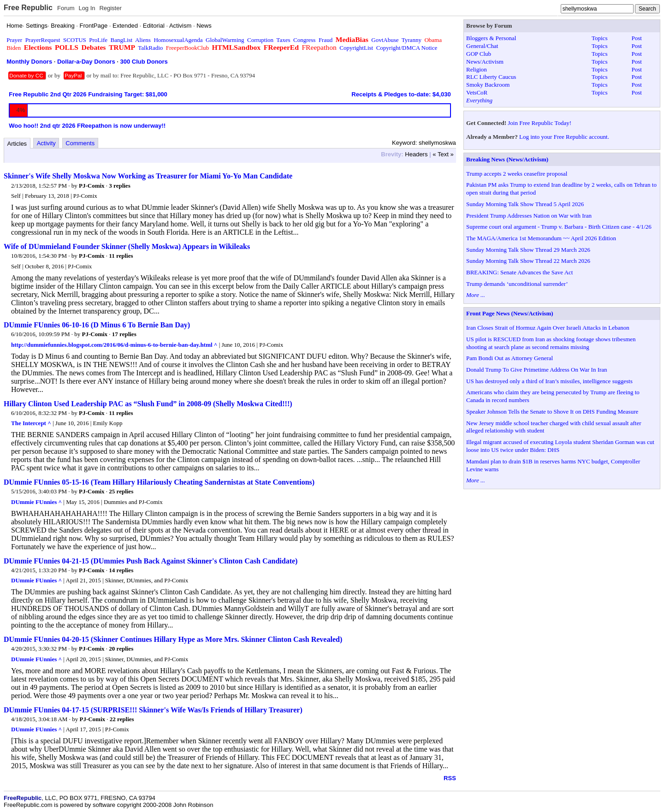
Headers (416, 154)
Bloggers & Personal (491, 38)
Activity (46, 143)
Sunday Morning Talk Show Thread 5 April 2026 (525, 204)
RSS (450, 778)
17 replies (124, 334)
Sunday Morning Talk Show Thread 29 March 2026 (528, 250)
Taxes (283, 40)
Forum (66, 8)
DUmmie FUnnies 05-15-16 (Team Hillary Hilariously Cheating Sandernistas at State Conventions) (159, 482)
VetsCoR (477, 92)
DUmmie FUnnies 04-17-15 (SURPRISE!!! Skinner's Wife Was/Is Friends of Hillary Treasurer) (153, 710)
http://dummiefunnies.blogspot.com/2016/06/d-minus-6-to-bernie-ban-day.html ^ (114, 345)
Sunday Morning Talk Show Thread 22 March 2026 (528, 261)
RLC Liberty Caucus (491, 77)
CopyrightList (356, 48)
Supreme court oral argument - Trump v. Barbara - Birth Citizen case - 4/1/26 (559, 227)
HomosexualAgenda (178, 40)
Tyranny (412, 40)
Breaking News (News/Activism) (507, 159)
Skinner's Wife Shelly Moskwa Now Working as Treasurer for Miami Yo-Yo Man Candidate (148, 176)
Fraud (326, 40)
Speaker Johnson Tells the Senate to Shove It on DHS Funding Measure (552, 412)
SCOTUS (75, 40)
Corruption (260, 40)
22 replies (122, 719)
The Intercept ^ (31, 423)
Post (637, 38)
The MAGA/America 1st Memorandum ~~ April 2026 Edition (541, 238)
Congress (304, 40)
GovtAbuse (385, 40)
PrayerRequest (43, 40)
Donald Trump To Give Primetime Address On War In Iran (537, 370)
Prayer (14, 40)
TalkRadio (150, 48)
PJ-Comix (92, 186)
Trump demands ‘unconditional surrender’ (517, 284)
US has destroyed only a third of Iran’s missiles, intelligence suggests (549, 381)
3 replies (119, 186)
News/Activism (485, 62)
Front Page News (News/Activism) (510, 313)
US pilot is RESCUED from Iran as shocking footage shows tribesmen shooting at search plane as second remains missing (551, 343)
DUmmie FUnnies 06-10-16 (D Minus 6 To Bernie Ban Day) (97, 325)
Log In (87, 8)
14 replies (121, 570)
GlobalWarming (225, 40)
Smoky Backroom (488, 85)
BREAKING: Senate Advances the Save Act (519, 272)
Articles (17, 144)
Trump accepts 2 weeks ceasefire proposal (517, 174)
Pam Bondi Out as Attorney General (510, 358)
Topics (599, 38)
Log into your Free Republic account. (564, 137)
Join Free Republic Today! (539, 123)
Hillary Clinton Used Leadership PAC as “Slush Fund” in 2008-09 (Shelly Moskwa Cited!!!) (148, 404)
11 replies (121, 256)
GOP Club (479, 54)
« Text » (443, 154)
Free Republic (28, 8)
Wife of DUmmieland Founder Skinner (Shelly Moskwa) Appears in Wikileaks (127, 246)
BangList (122, 40)
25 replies (121, 491)
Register (110, 8)
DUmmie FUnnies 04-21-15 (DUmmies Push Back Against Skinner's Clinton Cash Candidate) (151, 561)
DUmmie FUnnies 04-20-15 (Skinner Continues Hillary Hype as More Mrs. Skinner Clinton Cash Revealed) (173, 639)
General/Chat (482, 46)
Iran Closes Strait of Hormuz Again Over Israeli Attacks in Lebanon (548, 328)
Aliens (143, 40)
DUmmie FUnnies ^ (36, 502)
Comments (80, 143)
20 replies (121, 649)
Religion (477, 69)
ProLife (98, 40)
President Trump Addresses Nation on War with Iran (529, 216)
